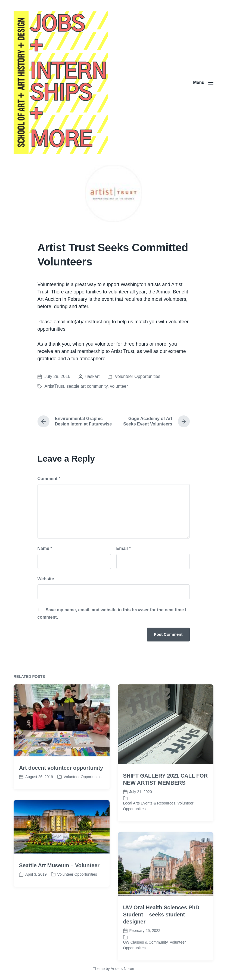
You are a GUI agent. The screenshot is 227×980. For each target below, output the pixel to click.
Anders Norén (122, 969)
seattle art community (87, 386)
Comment (49, 479)
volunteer (119, 386)
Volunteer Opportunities (137, 376)
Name (45, 548)
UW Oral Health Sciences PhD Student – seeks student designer (161, 949)
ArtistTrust (54, 386)
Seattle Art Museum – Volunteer (59, 900)
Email (124, 548)
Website (46, 579)
